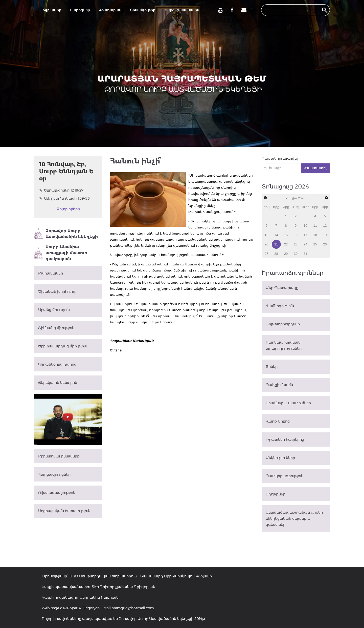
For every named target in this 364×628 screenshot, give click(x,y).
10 (305, 226)
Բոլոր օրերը (68, 209)
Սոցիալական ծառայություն (64, 511)
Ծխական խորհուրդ (57, 291)
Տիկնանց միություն (56, 328)
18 (315, 235)
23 (295, 244)
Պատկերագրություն (285, 476)
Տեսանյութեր (143, 10)
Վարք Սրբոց (278, 421)
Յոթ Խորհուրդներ (283, 324)
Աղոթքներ (276, 494)
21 (276, 244)
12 (325, 226)
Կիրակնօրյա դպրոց (57, 364)
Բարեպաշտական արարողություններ (284, 345)
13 (266, 235)
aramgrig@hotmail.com (133, 608)
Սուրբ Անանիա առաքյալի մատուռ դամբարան (61, 253)
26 (325, 244)
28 (276, 254)
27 (266, 254)
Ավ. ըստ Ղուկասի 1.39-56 (64, 198)
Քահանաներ (51, 273)
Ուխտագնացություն (57, 493)
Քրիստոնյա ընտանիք (59, 456)
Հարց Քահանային (181, 10)
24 (305, 244)
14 (276, 235)
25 (315, 244)
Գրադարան (110, 10)
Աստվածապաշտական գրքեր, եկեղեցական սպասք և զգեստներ (295, 518)
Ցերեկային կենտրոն (58, 383)
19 (325, 235)
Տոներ (272, 367)
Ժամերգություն (280, 306)
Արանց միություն (54, 310)
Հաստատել (315, 168)
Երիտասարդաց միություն (63, 346)
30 (295, 254)
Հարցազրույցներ (54, 474)
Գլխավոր (52, 10)
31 (305, 254)
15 (286, 235)
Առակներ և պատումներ (288, 403)
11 (315, 226)
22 (286, 244)
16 (295, 235)
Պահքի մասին (279, 385)
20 (266, 244)
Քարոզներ (80, 10)
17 (305, 235)
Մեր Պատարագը (282, 288)
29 (286, 254)
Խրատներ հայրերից (285, 439)
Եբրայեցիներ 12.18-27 (61, 190)
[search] (291, 10)
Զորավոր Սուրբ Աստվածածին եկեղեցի (66, 234)
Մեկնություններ (280, 458)
